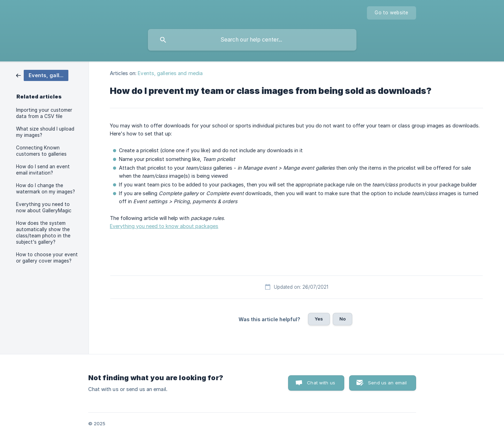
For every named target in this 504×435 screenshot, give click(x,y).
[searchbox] (252, 40)
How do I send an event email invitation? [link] (43, 170)
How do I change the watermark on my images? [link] (46, 189)
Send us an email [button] (387, 383)
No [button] (343, 319)
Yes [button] (319, 319)
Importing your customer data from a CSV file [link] (44, 113)
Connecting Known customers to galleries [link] (41, 151)
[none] (391, 13)
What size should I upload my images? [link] (45, 132)
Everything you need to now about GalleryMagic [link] (44, 207)
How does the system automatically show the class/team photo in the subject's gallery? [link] (43, 233)
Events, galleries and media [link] (170, 73)
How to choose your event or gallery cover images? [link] (47, 258)
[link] (42, 75)
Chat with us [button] (321, 383)
